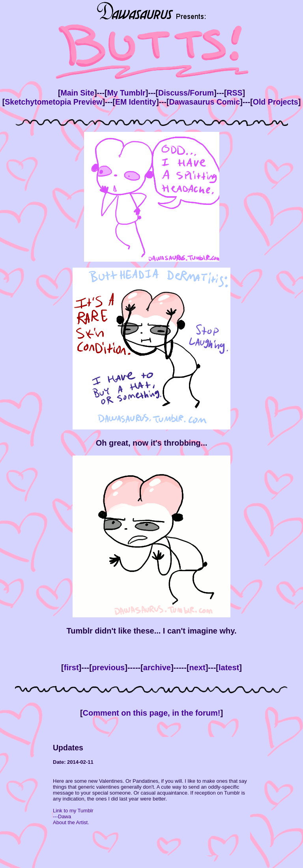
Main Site (77, 93)
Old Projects (276, 102)
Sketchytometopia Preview (53, 102)
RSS (234, 93)
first (71, 667)
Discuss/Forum (186, 93)
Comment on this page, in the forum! (152, 713)
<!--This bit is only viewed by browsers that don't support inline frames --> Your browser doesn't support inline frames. (151, 796)
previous (108, 667)
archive (157, 667)
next (197, 667)
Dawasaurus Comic (204, 102)
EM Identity (136, 102)
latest (229, 667)
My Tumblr (126, 93)
